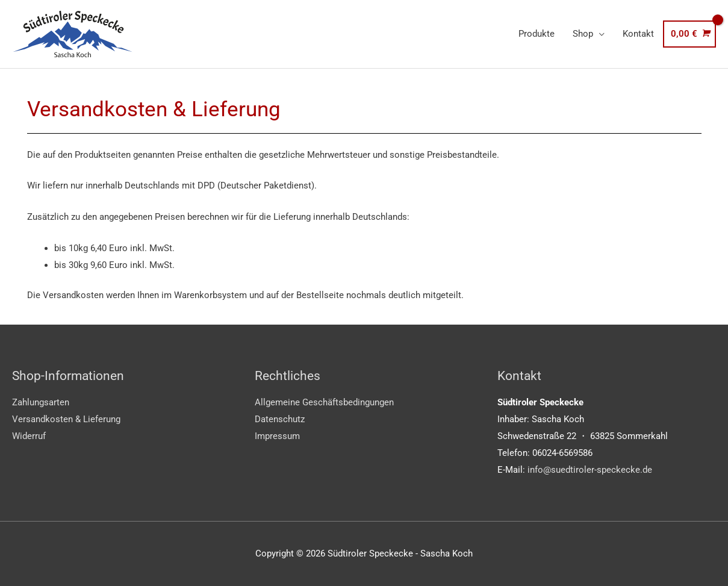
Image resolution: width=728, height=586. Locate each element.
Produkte (537, 34)
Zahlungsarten (41, 402)
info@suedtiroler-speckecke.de (590, 470)
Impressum (277, 436)
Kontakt (638, 34)
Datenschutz (280, 419)
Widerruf (29, 436)
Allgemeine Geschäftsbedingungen (324, 402)
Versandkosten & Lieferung (66, 419)
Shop (583, 34)
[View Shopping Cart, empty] (689, 34)
